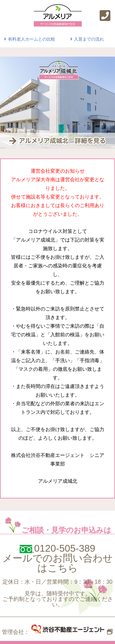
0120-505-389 (65, 548)
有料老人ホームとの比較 (29, 39)
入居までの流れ (86, 39)
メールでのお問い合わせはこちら (58, 563)
